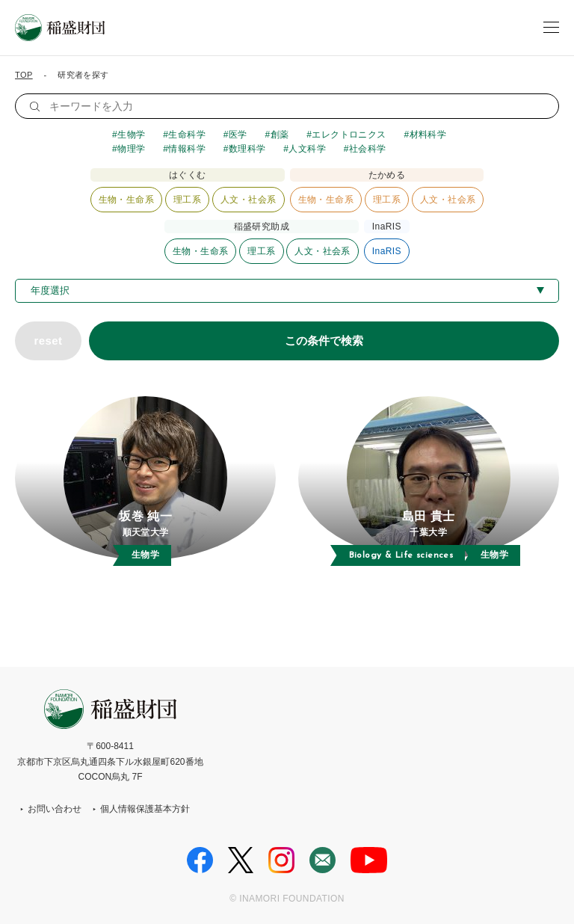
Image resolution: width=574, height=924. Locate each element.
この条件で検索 (324, 341)
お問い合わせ (55, 809)
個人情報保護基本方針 (145, 809)
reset (48, 341)
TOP (24, 75)
